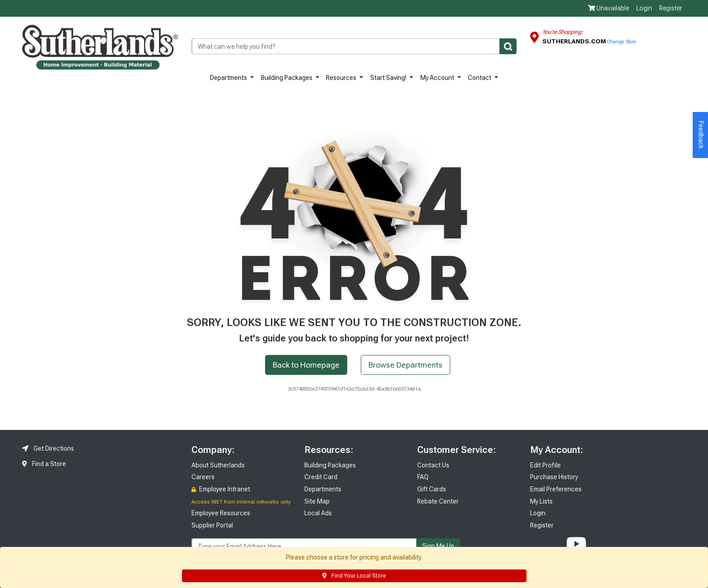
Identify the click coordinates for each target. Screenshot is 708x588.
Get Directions (48, 448)
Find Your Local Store (354, 576)
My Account (438, 78)
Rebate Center (438, 501)
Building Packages (287, 78)
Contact (480, 78)
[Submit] (508, 46)
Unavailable (608, 8)
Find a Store (44, 464)
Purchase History (554, 477)
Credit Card (321, 477)
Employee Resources (221, 513)
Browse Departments (405, 365)
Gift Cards (432, 489)
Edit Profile (545, 465)
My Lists (541, 501)
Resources (342, 78)
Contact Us (433, 465)
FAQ (423, 477)
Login (644, 8)
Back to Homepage (306, 365)
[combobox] (354, 46)
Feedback (701, 135)
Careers (203, 477)
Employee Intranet (221, 489)
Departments (229, 78)
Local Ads (318, 513)
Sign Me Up (438, 546)
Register (671, 8)
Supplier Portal (212, 525)
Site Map (317, 501)
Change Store (622, 42)
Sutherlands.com (575, 41)
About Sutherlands (218, 465)
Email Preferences (556, 489)
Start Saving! (389, 78)
